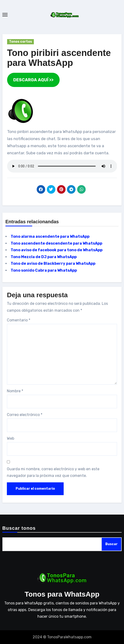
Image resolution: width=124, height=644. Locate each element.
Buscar (111, 544)
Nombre (15, 391)
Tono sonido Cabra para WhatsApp (44, 270)
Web (11, 438)
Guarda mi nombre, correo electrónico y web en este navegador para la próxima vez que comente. (53, 472)
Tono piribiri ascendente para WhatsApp (59, 58)
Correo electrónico (25, 415)
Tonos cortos (20, 42)
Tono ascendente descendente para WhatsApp (56, 243)
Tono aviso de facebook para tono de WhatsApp (57, 250)
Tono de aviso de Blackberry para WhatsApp (53, 263)
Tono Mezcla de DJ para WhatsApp (44, 257)
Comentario (19, 320)
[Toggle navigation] (5, 15)
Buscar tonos (19, 528)
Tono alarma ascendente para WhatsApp (50, 236)
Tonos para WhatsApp (62, 594)
